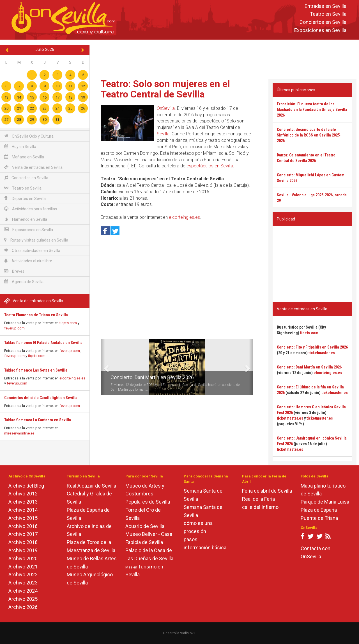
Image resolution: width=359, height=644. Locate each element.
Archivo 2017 (23, 534)
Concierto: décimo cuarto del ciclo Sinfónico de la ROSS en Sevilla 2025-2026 (309, 135)
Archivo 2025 (23, 599)
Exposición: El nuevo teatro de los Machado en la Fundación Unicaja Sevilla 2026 (312, 110)
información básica (205, 548)
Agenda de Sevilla (24, 282)
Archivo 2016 (23, 526)
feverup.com (14, 328)
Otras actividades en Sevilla (32, 250)
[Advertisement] (224, 58)
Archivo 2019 (23, 550)
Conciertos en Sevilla (323, 22)
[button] (103, 367)
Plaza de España (319, 510)
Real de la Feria (258, 499)
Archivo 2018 (23, 542)
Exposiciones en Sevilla (320, 30)
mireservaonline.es (19, 433)
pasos (191, 539)
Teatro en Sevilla (328, 14)
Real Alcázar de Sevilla (91, 486)
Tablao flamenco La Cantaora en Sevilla (38, 420)
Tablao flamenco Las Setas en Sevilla (36, 370)
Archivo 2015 (23, 518)
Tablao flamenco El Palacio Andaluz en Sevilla (43, 343)
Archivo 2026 (23, 607)
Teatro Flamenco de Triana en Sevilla (36, 315)
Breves (14, 271)
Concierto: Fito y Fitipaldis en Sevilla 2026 (312, 347)
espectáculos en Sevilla (210, 166)
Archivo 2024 (23, 591)
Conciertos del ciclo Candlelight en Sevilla (41, 398)
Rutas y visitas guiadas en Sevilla (36, 240)
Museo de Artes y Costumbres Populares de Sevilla (148, 494)
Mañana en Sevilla (24, 157)
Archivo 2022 (23, 574)
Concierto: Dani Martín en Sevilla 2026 (152, 377)
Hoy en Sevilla (20, 146)
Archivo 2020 (23, 558)
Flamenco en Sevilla (26, 219)
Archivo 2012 (23, 494)
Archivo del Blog (26, 486)
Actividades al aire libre (28, 261)
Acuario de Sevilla (145, 526)
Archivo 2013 (23, 502)
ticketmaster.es (322, 353)
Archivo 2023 (23, 583)
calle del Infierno (260, 507)
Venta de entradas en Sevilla (33, 167)
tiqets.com (68, 323)
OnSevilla (166, 108)
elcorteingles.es (72, 378)
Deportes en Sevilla (25, 198)
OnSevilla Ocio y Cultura (29, 136)
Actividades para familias (31, 209)
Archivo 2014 (23, 510)
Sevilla (163, 134)
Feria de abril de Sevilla (267, 491)
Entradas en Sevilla (325, 6)
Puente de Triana (319, 518)
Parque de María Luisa (325, 502)
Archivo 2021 (23, 567)
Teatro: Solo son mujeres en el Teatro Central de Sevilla (165, 89)
